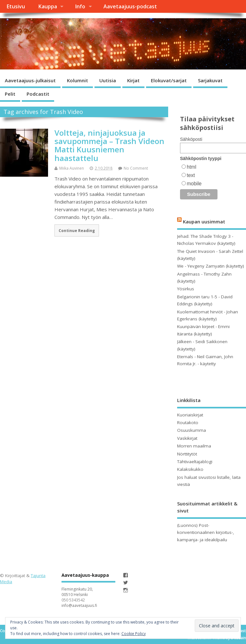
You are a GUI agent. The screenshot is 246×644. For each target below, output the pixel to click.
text (191, 175)
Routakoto (188, 423)
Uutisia (108, 80)
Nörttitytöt (187, 454)
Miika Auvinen (72, 168)
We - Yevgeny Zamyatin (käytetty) (211, 266)
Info (80, 6)
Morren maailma (194, 446)
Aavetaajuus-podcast (130, 6)
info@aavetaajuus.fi (79, 605)
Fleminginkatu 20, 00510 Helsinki (77, 592)
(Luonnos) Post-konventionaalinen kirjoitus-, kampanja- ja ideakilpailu (206, 532)
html (192, 167)
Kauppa (48, 6)
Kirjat (133, 80)
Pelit (10, 94)
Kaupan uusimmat (204, 221)
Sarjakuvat (210, 80)
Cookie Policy (134, 634)
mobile (194, 184)
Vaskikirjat (187, 438)
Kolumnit (78, 80)
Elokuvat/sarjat (169, 80)
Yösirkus (186, 289)
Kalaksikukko (190, 469)
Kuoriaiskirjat (190, 415)
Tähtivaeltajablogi (195, 462)
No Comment (136, 168)
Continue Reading (77, 230)
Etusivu (16, 6)
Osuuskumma (192, 430)
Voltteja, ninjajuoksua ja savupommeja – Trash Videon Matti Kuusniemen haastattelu (109, 145)
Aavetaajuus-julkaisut (30, 80)
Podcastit (38, 94)
